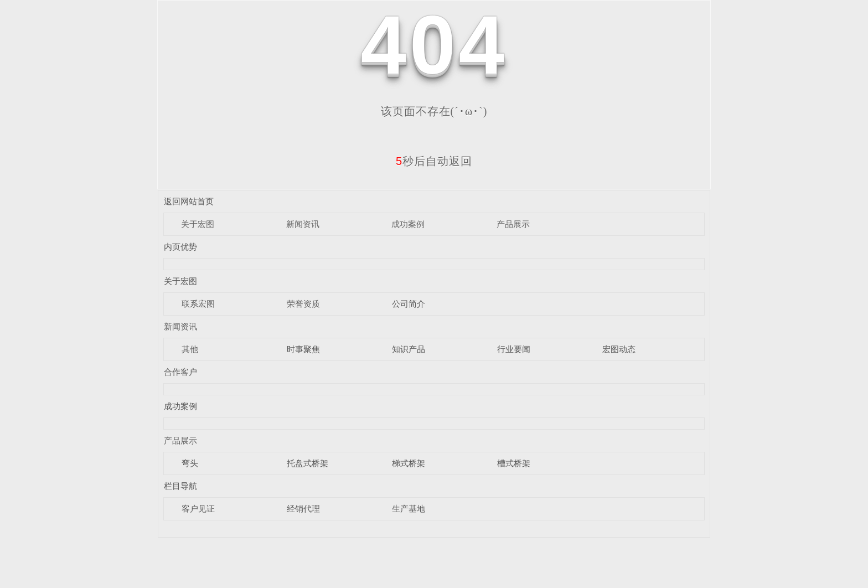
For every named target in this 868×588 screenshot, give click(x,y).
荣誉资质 (303, 304)
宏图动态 (619, 349)
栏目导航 (180, 486)
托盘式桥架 (308, 463)
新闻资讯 (303, 224)
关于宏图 (198, 224)
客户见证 (198, 509)
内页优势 (180, 247)
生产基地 (409, 509)
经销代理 (303, 509)
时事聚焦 (303, 349)
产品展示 (513, 224)
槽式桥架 (514, 463)
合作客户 (180, 372)
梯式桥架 (409, 463)
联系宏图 (198, 304)
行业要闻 (514, 349)
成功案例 (408, 224)
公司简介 (409, 304)
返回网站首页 (189, 201)
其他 (190, 349)
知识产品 (409, 349)
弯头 (190, 463)
